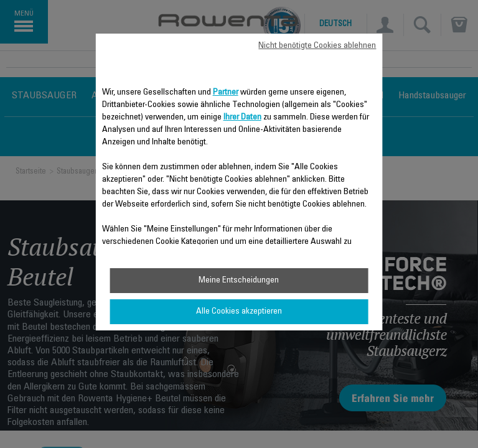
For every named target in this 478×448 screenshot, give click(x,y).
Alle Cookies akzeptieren (239, 312)
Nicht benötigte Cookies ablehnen (317, 46)
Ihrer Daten (242, 118)
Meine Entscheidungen (239, 281)
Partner (226, 93)
